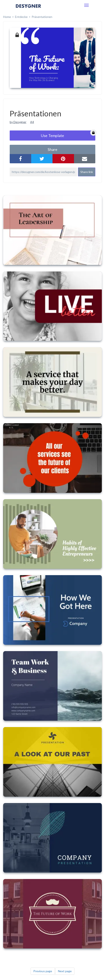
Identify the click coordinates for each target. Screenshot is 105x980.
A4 (32, 122)
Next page (65, 971)
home (7, 17)
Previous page (43, 971)
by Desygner (18, 122)
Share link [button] (87, 172)
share (52, 149)
